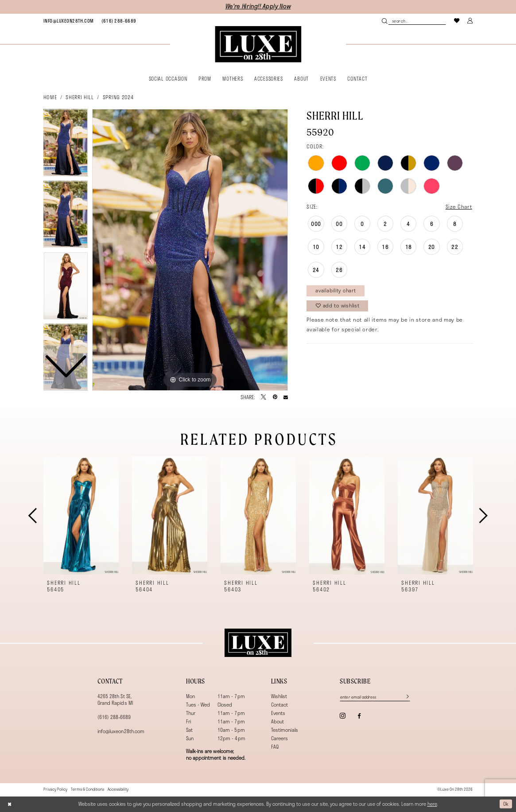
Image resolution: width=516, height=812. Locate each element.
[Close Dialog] (10, 804)
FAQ (275, 747)
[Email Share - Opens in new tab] (286, 397)
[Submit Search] (385, 21)
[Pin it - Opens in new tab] (275, 397)
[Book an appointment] (69, 21)
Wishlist (279, 696)
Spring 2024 (118, 97)
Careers (279, 738)
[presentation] (81, 515)
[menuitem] (69, 21)
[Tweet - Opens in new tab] (264, 397)
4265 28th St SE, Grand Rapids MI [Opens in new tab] (115, 699)
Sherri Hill (80, 97)
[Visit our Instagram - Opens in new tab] (343, 716)
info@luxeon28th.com (121, 731)
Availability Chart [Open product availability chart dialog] (336, 290)
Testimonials (285, 730)
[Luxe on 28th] (258, 643)
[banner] (258, 44)
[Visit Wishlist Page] (457, 21)
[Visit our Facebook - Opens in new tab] (359, 716)
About (277, 721)
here (432, 804)
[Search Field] (414, 21)
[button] (470, 21)
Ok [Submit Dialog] (506, 804)
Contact (279, 705)
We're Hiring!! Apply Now (258, 6)
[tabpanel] (190, 250)
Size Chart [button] (459, 206)
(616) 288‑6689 (114, 717)
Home (50, 97)
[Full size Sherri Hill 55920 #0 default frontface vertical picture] (190, 250)
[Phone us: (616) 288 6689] (119, 21)
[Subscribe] (405, 697)
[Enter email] (375, 697)
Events (278, 713)
